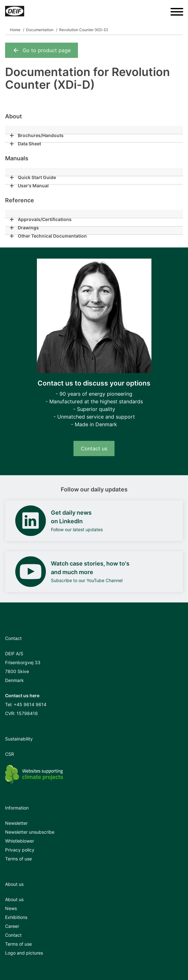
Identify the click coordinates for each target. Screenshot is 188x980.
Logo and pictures (24, 953)
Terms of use (18, 859)
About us (14, 899)
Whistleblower (20, 841)
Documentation (40, 30)
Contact (13, 935)
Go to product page (42, 50)
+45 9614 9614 (30, 704)
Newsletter (16, 823)
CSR (10, 754)
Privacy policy (20, 850)
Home (15, 30)
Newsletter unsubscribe (30, 832)
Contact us (94, 448)
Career (12, 926)
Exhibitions (16, 917)
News (11, 908)
